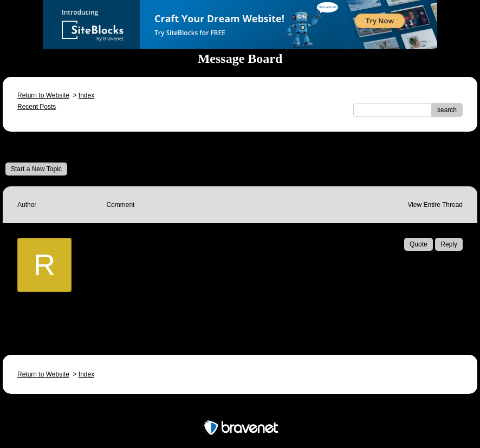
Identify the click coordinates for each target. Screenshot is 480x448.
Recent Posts (37, 107)
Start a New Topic (36, 169)
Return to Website (43, 95)
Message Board (41, 147)
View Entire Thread (435, 205)
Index (86, 95)
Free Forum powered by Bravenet (240, 409)
